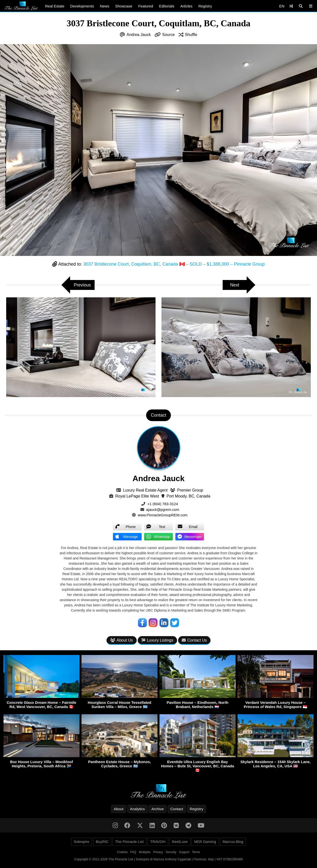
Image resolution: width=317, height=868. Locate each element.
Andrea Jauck (139, 35)
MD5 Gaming (205, 842)
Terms (196, 852)
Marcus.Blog (233, 842)
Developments (82, 6)
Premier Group (190, 490)
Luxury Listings (157, 640)
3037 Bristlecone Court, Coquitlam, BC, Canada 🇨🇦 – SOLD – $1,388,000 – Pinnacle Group (174, 264)
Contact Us (194, 640)
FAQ (133, 852)
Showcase (124, 6)
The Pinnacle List (129, 842)
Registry (205, 6)
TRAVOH (158, 842)
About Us (122, 640)
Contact (177, 809)
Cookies (122, 852)
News (105, 6)
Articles (186, 6)
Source (169, 35)
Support (184, 852)
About (119, 809)
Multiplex (145, 852)
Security (171, 852)
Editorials (167, 6)
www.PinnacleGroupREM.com (163, 515)
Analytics (137, 809)
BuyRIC (102, 842)
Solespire (82, 842)
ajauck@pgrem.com (163, 510)
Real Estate (55, 6)
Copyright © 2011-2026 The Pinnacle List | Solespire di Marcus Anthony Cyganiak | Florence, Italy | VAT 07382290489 (158, 859)
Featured (146, 6)
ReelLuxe (180, 842)
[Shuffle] (291, 6)
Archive (158, 809)
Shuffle (191, 35)
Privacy (158, 852)
